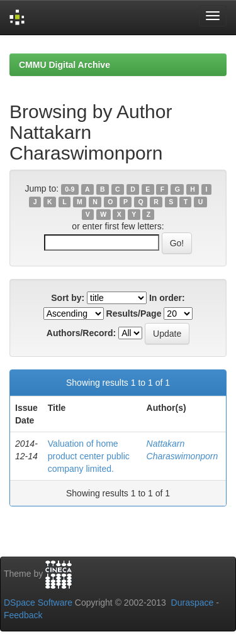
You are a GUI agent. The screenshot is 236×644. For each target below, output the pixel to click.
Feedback (23, 615)
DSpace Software (38, 603)
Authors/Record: (81, 333)
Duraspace (193, 603)
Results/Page (134, 314)
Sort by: (68, 298)
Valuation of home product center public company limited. (89, 456)
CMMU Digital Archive (65, 65)
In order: (167, 298)
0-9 (70, 189)
